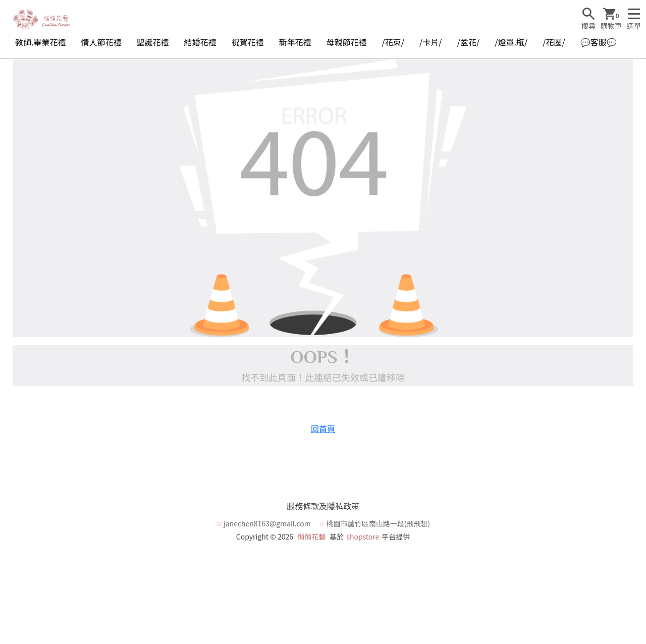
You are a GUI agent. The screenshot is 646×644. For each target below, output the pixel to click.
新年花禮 (295, 42)
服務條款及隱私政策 (323, 506)
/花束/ (393, 42)
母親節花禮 (347, 42)
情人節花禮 (101, 42)
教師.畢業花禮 (40, 42)
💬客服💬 (599, 42)
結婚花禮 (200, 42)
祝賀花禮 (248, 42)
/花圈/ (554, 42)
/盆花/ (469, 42)
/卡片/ (431, 42)
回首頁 (323, 428)
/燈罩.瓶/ (511, 42)
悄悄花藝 (311, 536)
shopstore (363, 536)
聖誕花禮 (152, 42)
